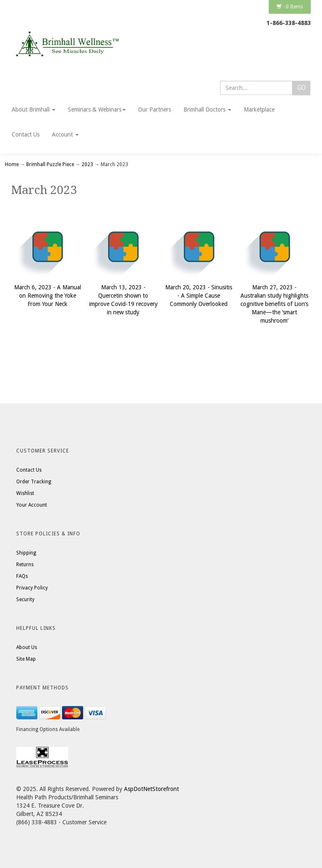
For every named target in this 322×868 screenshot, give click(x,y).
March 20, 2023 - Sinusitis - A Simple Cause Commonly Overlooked (199, 296)
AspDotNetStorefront (151, 789)
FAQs (22, 576)
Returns (25, 565)
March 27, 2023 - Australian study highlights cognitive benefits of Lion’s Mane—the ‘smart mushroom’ (274, 304)
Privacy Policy (32, 588)
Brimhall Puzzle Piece (50, 164)
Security (25, 599)
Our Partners (155, 109)
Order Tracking (34, 482)
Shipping (26, 553)
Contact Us (26, 134)
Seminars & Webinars (97, 109)
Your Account (32, 505)
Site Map (26, 659)
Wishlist (25, 493)
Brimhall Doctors (207, 109)
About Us (27, 647)
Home (12, 164)
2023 (87, 164)
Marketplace (259, 109)
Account (65, 134)
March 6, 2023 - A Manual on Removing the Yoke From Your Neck (48, 296)
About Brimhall (33, 109)
